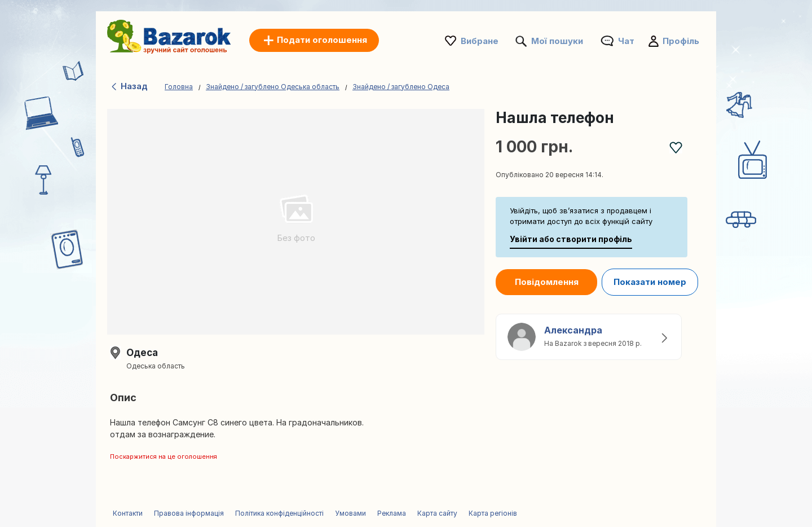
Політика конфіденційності (279, 513)
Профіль (681, 41)
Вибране (480, 41)
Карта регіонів (493, 513)
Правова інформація (189, 513)
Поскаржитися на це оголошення (164, 456)
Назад (129, 86)
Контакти (128, 513)
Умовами (350, 513)
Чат (626, 41)
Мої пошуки (557, 41)
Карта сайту (437, 513)
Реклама (392, 513)
